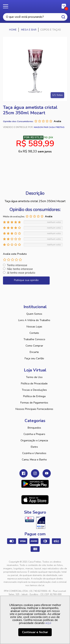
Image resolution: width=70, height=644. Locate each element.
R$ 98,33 (37, 151)
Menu (7, 7)
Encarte (34, 352)
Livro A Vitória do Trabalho (34, 320)
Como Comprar (34, 346)
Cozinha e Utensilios (34, 453)
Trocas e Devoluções (34, 390)
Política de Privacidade (34, 384)
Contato (34, 333)
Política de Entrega (34, 396)
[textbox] (35, 17)
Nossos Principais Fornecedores (34, 409)
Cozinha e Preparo (34, 434)
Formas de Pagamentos (34, 403)
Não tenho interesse (20, 269)
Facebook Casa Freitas (24, 473)
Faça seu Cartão (34, 358)
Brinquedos (34, 428)
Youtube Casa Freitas (47, 473)
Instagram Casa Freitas (35, 473)
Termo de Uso (34, 377)
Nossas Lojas (34, 327)
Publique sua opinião (26, 280)
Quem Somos (34, 314)
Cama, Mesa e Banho (34, 460)
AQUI (48, 623)
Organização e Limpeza (34, 440)
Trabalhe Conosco (34, 339)
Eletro (34, 447)
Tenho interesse (17, 265)
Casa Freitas (35, 5)
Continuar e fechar (35, 632)
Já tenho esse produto (21, 273)
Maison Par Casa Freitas (49, 127)
